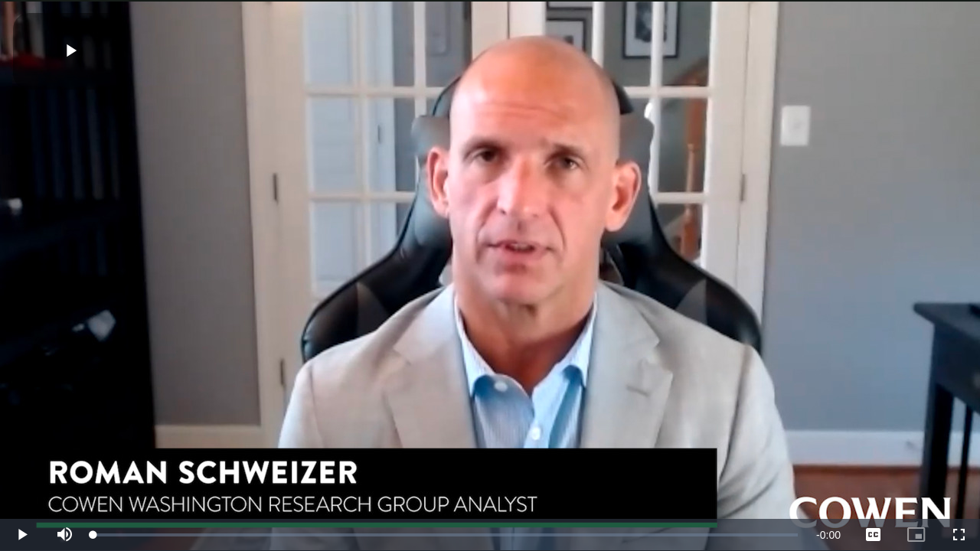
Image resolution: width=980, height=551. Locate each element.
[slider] (446, 535)
